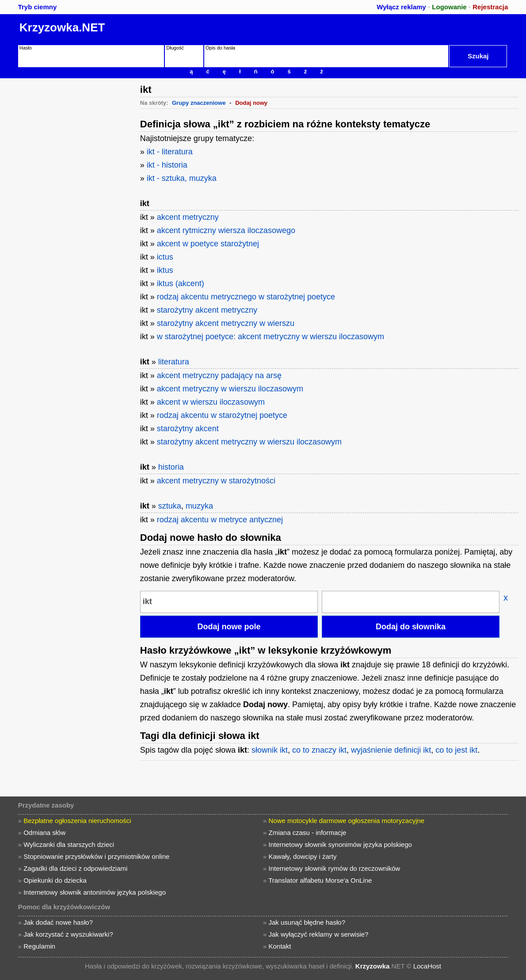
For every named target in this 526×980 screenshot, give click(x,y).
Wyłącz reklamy (401, 7)
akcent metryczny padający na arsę (219, 375)
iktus (165, 270)
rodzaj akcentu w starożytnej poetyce (222, 415)
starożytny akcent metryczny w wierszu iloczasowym (249, 442)
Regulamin (39, 946)
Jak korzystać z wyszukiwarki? (68, 934)
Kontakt (280, 946)
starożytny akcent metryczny (207, 310)
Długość (175, 48)
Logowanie (449, 7)
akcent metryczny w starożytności (216, 481)
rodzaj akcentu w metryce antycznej (220, 520)
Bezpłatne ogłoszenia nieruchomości (77, 821)
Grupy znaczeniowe (199, 103)
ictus (165, 257)
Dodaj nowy (251, 103)
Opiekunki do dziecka (55, 880)
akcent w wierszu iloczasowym (211, 402)
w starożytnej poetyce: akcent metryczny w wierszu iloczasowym (271, 337)
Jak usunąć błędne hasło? (307, 922)
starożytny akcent (188, 429)
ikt (145, 203)
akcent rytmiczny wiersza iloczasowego (226, 230)
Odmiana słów (44, 833)
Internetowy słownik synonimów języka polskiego (340, 844)
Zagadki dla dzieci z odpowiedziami (75, 868)
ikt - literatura (170, 152)
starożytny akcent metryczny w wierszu (226, 323)
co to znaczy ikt (319, 750)
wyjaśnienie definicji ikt (391, 750)
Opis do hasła (220, 48)
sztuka (170, 506)
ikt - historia (167, 165)
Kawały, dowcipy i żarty (303, 856)
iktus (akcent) (181, 283)
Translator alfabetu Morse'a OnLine (320, 880)
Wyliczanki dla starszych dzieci (69, 844)
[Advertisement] (69, 134)
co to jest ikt (456, 750)
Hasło (26, 48)
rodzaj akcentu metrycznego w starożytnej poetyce (246, 297)
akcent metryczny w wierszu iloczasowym (230, 389)
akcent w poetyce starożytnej (208, 244)
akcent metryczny (188, 217)
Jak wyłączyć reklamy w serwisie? (319, 934)
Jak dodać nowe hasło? (58, 922)
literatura (174, 362)
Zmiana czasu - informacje (308, 833)
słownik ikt (270, 750)
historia (171, 467)
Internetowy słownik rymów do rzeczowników (335, 868)
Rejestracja (490, 7)
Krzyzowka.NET (62, 27)
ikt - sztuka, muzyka (182, 178)
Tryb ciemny (38, 7)
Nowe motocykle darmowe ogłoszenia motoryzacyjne (347, 821)
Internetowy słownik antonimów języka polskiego (95, 892)
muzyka (199, 506)
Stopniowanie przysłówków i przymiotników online (96, 856)
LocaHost (427, 966)
